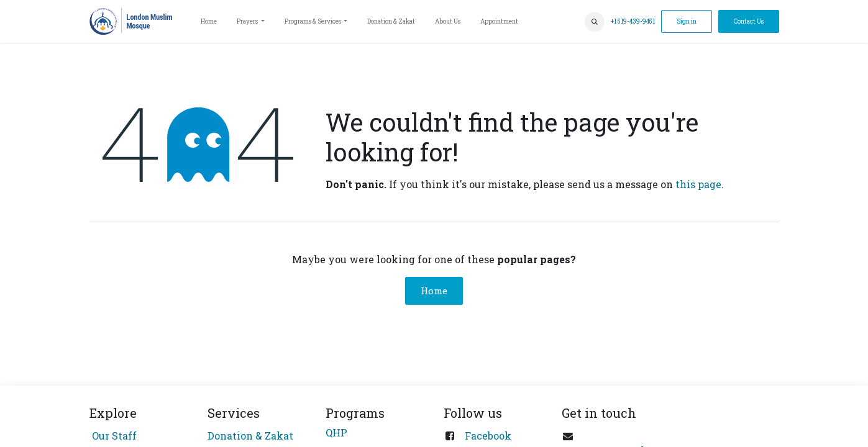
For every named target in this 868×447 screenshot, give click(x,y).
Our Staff (113, 436)
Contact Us (749, 21)
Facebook (488, 436)
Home (434, 291)
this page (698, 184)
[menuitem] (209, 21)
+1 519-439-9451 (633, 21)
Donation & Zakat (250, 436)
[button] (595, 22)
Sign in (687, 21)
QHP (336, 432)
